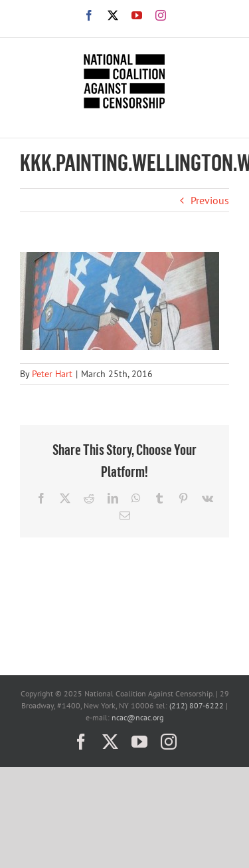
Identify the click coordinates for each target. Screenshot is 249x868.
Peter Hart (52, 374)
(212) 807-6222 (197, 705)
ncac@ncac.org (137, 717)
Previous (210, 200)
